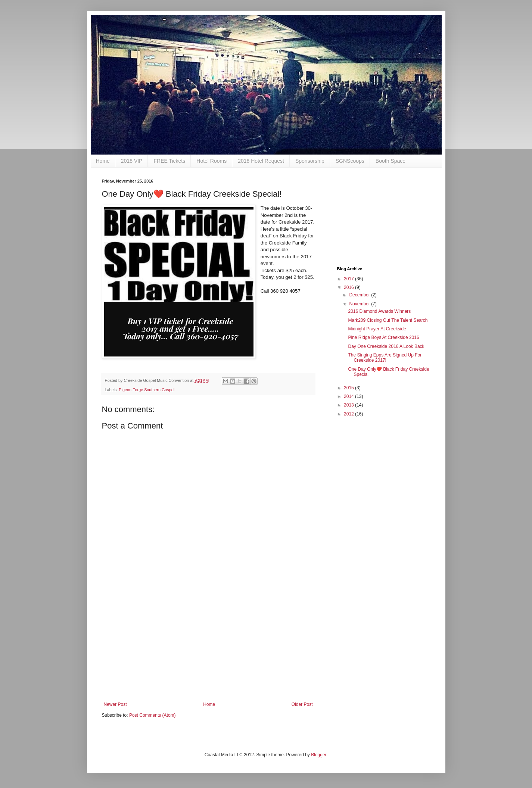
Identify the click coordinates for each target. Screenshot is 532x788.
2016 (349, 287)
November (360, 304)
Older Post (302, 704)
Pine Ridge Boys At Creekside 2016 (383, 337)
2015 (349, 388)
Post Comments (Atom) (153, 715)
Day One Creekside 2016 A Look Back (386, 346)
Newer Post (115, 704)
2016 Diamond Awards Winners (379, 311)
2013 (349, 405)
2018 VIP (132, 161)
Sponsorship (310, 161)
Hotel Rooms (211, 161)
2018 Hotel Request (261, 161)
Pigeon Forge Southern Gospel (147, 390)
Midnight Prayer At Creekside (377, 329)
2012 (349, 414)
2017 (349, 279)
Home (103, 161)
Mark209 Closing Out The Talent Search (388, 320)
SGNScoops (350, 161)
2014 (349, 396)
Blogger (319, 755)
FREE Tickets (169, 161)
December (360, 295)
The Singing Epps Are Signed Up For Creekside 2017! (385, 358)
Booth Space (391, 161)
